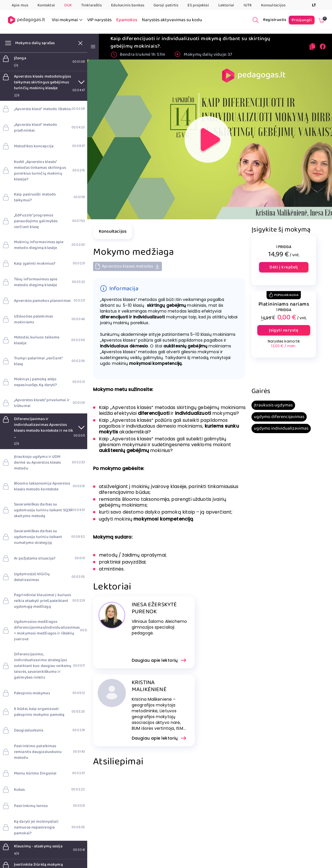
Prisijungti (302, 20)
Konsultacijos (273, 5)
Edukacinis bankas (128, 5)
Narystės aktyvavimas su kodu (172, 20)
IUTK (248, 5)
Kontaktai (46, 5)
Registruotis (275, 20)
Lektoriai (226, 5)
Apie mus (20, 5)
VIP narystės (99, 20)
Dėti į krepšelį (284, 267)
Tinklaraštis (91, 5)
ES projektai (198, 5)
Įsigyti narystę (284, 330)
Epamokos (127, 20)
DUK (68, 5)
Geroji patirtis (166, 5)
